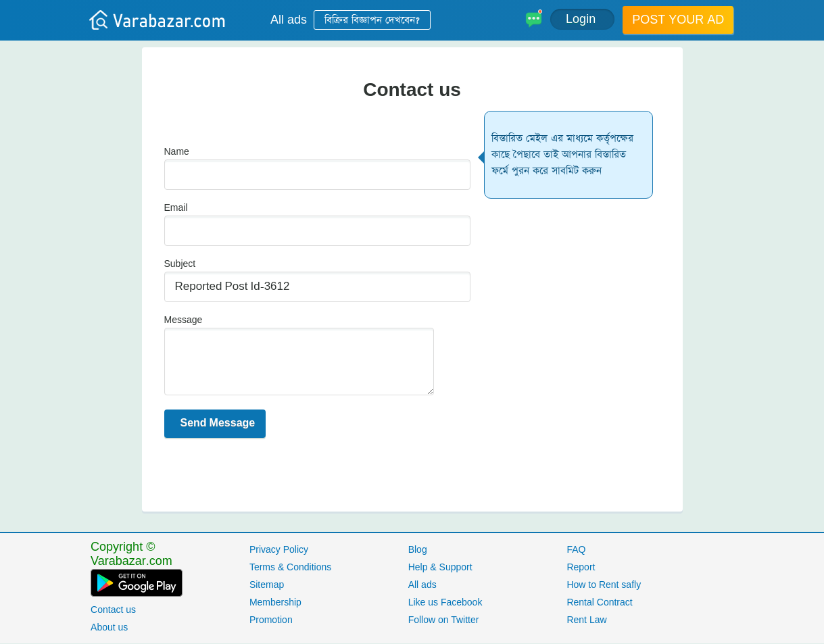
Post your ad (678, 20)
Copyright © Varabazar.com (131, 554)
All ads (289, 20)
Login (582, 19)
